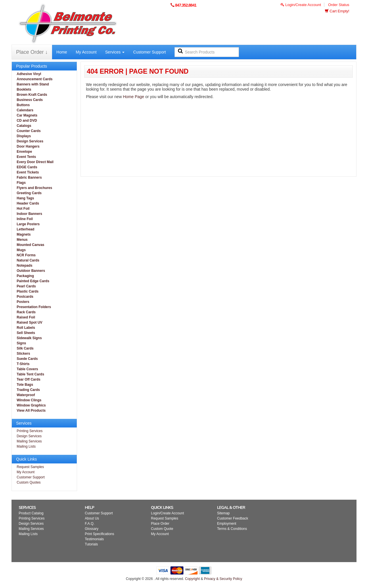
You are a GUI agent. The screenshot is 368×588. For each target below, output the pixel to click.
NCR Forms (26, 255)
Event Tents (26, 157)
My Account (86, 52)
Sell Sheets (26, 333)
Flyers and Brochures (34, 188)
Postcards (25, 297)
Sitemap (223, 513)
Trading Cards (28, 390)
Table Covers (27, 369)
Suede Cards (27, 359)
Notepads (25, 266)
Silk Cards (25, 348)
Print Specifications (99, 534)
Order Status (339, 5)
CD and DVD (27, 121)
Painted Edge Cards (33, 281)
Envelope (24, 152)
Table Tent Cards (30, 374)
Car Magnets (27, 115)
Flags (21, 183)
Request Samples (30, 467)
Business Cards (30, 100)
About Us (92, 518)
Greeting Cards (29, 193)
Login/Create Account (301, 5)
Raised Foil (26, 317)
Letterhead (25, 229)
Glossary (92, 529)
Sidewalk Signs (29, 338)
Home (62, 52)
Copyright (192, 579)
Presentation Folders (34, 307)
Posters (23, 302)
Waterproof (26, 395)
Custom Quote (162, 529)
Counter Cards (29, 131)
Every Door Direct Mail (35, 162)
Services (115, 52)
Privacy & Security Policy (223, 579)
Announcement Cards (35, 79)
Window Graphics (31, 405)
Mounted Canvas (30, 245)
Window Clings (29, 400)
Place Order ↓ (32, 52)
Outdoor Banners (31, 271)
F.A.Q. (90, 524)
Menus (22, 240)
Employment (227, 524)
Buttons (23, 105)
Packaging (25, 276)
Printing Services (30, 431)
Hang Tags (25, 198)
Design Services (30, 141)
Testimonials (94, 539)
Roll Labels (26, 328)
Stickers (23, 354)
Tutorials (91, 544)
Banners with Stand (33, 84)
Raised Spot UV (29, 322)
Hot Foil (23, 209)
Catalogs (24, 126)
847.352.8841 (186, 5)
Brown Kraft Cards (32, 95)
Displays (24, 136)
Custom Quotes (29, 482)
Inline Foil (25, 219)
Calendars (25, 110)
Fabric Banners (29, 177)
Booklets (24, 89)
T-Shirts (23, 364)
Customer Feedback (233, 518)
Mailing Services (29, 441)
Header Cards (28, 203)
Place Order (160, 524)
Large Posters (28, 224)
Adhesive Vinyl (29, 74)
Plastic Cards (28, 291)
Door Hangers (28, 146)
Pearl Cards (26, 286)
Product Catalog (31, 513)
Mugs (21, 250)
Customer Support (149, 52)
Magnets (24, 234)
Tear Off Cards (28, 379)
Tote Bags (25, 385)
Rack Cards (26, 312)
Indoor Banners (29, 214)
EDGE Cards (27, 167)
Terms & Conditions (232, 529)
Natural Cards (28, 260)
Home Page (133, 97)
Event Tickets (28, 172)
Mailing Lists (26, 446)
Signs (21, 343)
